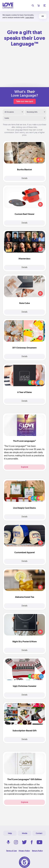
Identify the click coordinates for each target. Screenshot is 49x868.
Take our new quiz (25, 101)
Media (25, 833)
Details (24, 178)
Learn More (30, 17)
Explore (25, 467)
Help (10, 833)
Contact (39, 833)
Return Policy (37, 851)
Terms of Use (11, 851)
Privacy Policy (24, 851)
